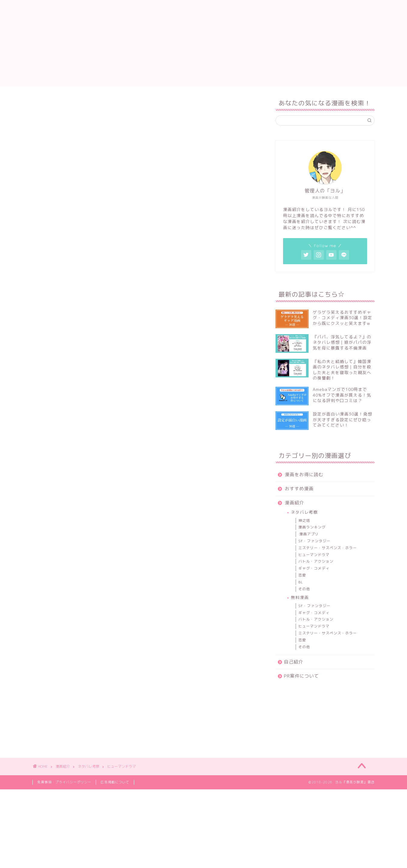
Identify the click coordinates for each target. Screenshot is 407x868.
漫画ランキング (312, 527)
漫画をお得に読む (164, 9)
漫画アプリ (309, 534)
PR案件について (310, 9)
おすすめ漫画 (207, 9)
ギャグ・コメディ (314, 568)
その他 (304, 589)
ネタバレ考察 (304, 512)
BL (301, 582)
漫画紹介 (242, 9)
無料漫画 (300, 597)
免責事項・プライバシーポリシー (64, 782)
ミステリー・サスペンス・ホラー (328, 548)
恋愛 (302, 575)
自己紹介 (273, 9)
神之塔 (304, 520)
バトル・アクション (316, 561)
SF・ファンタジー (314, 541)
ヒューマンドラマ (314, 555)
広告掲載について (115, 782)
